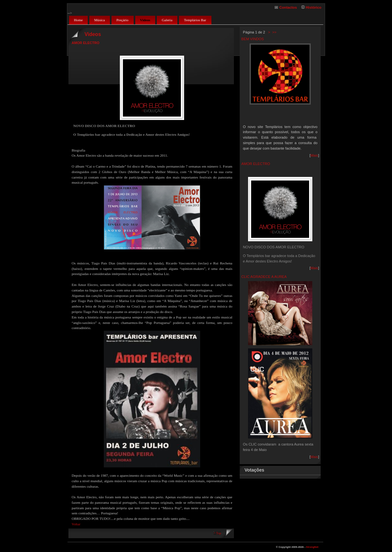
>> (274, 32)
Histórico (314, 7)
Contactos (288, 7)
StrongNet (312, 547)
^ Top (217, 533)
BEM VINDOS (253, 39)
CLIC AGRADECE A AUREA (264, 277)
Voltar (76, 524)
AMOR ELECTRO (256, 164)
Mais (314, 155)
